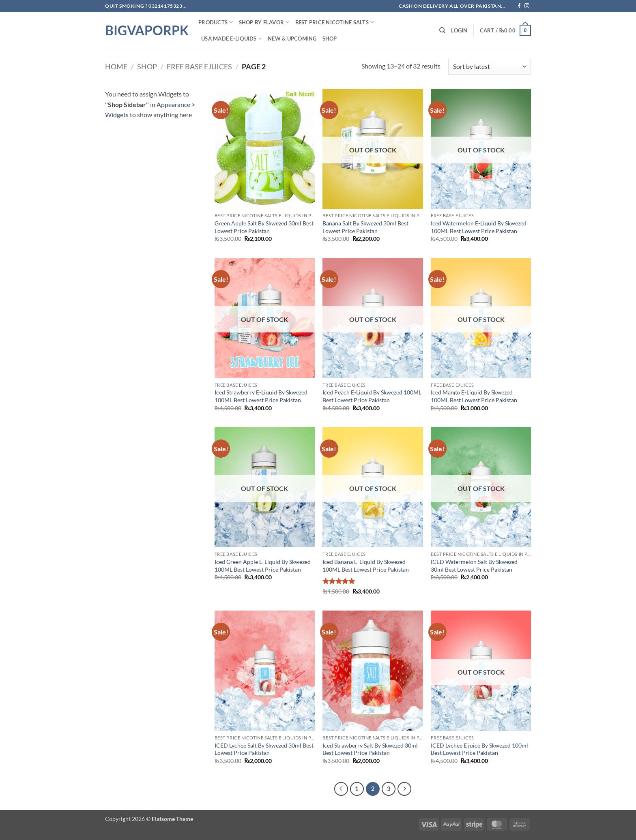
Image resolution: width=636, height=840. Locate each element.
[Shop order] (490, 67)
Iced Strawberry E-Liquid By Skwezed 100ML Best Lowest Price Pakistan (261, 396)
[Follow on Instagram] (527, 6)
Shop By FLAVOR (264, 22)
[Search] (442, 30)
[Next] (404, 789)
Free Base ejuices (199, 66)
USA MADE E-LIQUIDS (232, 39)
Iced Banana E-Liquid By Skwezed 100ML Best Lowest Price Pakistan (366, 566)
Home (116, 66)
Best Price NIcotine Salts (335, 22)
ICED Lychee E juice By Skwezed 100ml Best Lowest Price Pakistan (479, 749)
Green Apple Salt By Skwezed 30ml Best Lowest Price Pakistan (264, 227)
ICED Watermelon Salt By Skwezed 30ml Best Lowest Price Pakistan (474, 566)
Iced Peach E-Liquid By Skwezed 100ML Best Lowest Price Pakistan (372, 396)
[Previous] (341, 789)
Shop (330, 39)
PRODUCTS (216, 22)
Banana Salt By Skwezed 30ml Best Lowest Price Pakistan (365, 227)
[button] (459, 30)
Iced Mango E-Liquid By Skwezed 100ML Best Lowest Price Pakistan (474, 396)
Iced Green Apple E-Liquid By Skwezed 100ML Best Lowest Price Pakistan (263, 566)
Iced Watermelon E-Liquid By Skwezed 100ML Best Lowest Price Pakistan (479, 227)
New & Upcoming (292, 39)
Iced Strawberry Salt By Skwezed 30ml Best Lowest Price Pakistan (370, 749)
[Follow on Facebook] (519, 6)
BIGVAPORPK (146, 30)
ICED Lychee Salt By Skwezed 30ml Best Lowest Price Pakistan (264, 749)
